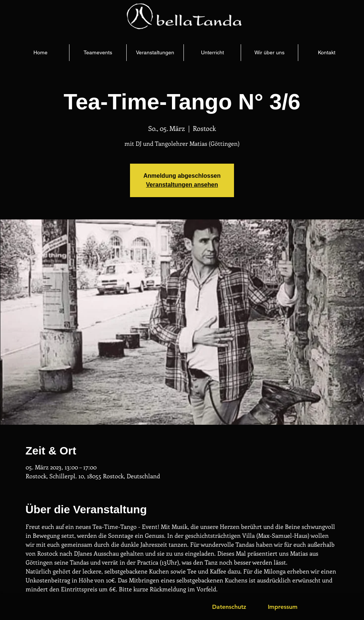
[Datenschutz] (229, 607)
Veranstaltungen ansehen (182, 185)
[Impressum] (283, 607)
